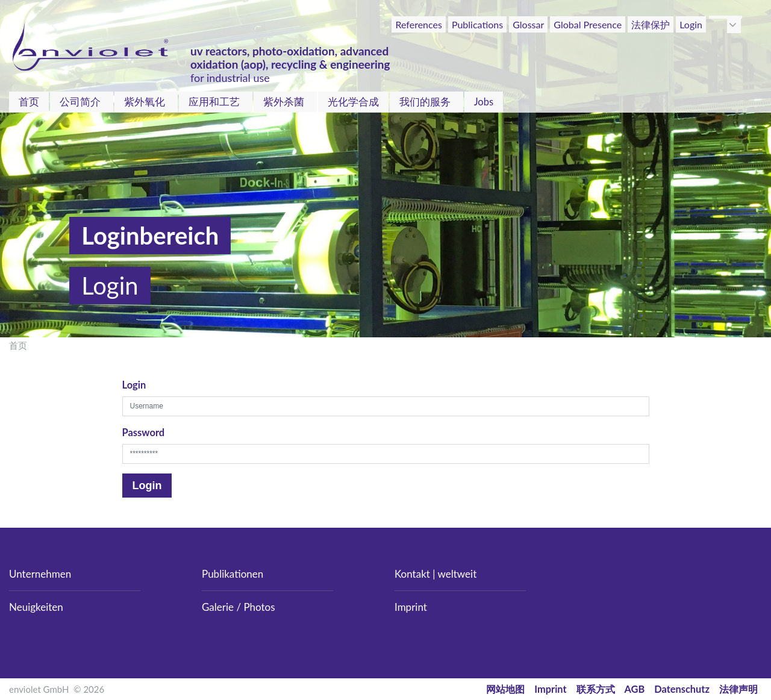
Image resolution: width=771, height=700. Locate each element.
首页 (29, 102)
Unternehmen (40, 574)
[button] (734, 25)
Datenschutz (682, 689)
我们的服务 (425, 102)
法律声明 (738, 689)
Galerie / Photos (239, 607)
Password (144, 433)
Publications (477, 24)
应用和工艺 (214, 102)
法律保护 (651, 24)
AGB (635, 689)
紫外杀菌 (284, 102)
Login (691, 24)
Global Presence (588, 24)
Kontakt (412, 574)
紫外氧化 (145, 102)
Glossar (528, 24)
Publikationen (233, 574)
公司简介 (80, 102)
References (418, 24)
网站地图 (505, 689)
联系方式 (596, 689)
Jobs (484, 102)
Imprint (411, 607)
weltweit (457, 574)
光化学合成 (353, 102)
